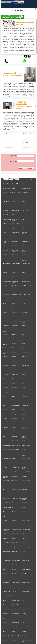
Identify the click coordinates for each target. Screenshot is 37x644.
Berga (23, 525)
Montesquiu (25, 308)
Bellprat (24, 334)
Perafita (14, 365)
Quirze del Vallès (16, 618)
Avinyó (23, 201)
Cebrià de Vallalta (26, 263)
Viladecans (15, 325)
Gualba (4, 472)
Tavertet (24, 303)
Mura (14, 383)
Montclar (24, 512)
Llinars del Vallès (7, 591)
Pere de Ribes (6, 582)
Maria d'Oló (5, 578)
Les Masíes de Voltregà (6, 295)
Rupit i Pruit (6, 427)
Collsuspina (5, 556)
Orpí (13, 197)
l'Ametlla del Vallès (17, 392)
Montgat (5, 605)
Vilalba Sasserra (6, 201)
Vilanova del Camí (7, 485)
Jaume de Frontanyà (7, 450)
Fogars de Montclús (26, 591)
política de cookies (14, 2)
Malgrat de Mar (6, 339)
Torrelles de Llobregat (5, 255)
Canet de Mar (6, 498)
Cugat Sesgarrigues (26, 529)
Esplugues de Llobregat (15, 282)
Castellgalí (24, 631)
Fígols (23, 277)
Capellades (24, 587)
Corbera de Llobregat (15, 552)
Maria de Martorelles (24, 437)
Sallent (4, 396)
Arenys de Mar (6, 525)
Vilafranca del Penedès (25, 322)
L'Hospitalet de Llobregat (25, 260)
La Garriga (15, 388)
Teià (23, 600)
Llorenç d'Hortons (7, 219)
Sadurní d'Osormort (7, 587)
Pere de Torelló (16, 503)
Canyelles (5, 494)
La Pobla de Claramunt (5, 534)
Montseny (15, 485)
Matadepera (25, 618)
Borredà (5, 317)
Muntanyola (5, 268)
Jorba (14, 299)
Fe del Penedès (16, 614)
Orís (13, 507)
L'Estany (24, 388)
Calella (4, 379)
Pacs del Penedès (26, 352)
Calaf (14, 188)
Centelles (14, 569)
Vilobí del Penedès (7, 215)
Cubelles (14, 538)
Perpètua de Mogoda (17, 636)
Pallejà (4, 631)
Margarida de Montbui (15, 605)
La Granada (5, 388)
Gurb (4, 414)
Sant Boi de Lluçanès (24, 636)
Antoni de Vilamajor (7, 507)
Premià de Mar (6, 365)
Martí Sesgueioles (16, 560)
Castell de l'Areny (7, 290)
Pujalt (23, 565)
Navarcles (5, 383)
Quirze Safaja (6, 618)
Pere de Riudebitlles (7, 445)
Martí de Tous (6, 609)
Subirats (24, 272)
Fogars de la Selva (7, 596)
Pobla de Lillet (16, 405)
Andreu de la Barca (7, 224)
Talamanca (15, 312)
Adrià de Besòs (16, 241)
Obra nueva (27, 138)
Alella (4, 228)
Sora (23, 516)
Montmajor (24, 596)
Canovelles (24, 494)
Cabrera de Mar (16, 184)
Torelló (14, 427)
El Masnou (15, 454)
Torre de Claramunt (17, 627)
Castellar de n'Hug (26, 193)
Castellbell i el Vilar (26, 188)
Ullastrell (24, 574)
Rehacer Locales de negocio (10, 143)
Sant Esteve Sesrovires (5, 477)
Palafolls (14, 352)
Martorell (24, 463)
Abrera (14, 303)
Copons (24, 551)
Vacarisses (5, 272)
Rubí (23, 383)
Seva (4, 197)
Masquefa (5, 622)
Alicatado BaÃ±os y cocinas (27, 147)
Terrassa (14, 640)
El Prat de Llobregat (7, 458)
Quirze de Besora (7, 263)
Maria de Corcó (25, 472)
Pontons (5, 565)
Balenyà (14, 458)
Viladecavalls (6, 325)
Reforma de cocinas (10, 134)
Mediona (5, 520)
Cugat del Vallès (6, 481)
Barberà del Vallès (16, 268)
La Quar (5, 246)
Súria (14, 272)
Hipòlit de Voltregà (17, 277)
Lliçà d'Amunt (16, 374)
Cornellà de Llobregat (5, 348)
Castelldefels (15, 436)
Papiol (4, 600)
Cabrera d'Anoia (16, 210)
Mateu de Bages (6, 560)
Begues (4, 516)
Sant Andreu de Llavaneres (6, 530)
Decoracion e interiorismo (10, 147)
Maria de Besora (16, 255)
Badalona (24, 325)
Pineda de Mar (25, 405)
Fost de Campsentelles (25, 614)
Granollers (15, 472)
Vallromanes (25, 290)
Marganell (5, 467)
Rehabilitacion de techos (27, 134)
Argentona (15, 520)
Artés (23, 317)
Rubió (14, 379)
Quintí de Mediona (26, 503)
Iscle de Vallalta (16, 450)
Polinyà (4, 405)
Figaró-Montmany (7, 281)
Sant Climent (15, 246)
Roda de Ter (5, 538)
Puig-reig (14, 290)
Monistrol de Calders (5, 237)
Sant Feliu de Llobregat (15, 251)
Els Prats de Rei (16, 622)
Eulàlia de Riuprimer (7, 543)
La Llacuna (5, 210)
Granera (14, 414)
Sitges (23, 184)
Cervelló (24, 392)
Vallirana (14, 308)
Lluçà (23, 361)
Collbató (24, 450)
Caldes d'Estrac (6, 206)
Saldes (4, 277)
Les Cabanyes (6, 299)
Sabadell (24, 476)
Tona (4, 489)
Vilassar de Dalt (16, 401)
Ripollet (14, 215)
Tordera (4, 303)
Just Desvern (6, 250)
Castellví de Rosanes (26, 569)
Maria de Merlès (26, 237)
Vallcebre (24, 538)
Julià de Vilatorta (16, 578)
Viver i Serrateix (25, 210)
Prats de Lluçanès (26, 560)
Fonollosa (5, 419)
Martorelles (5, 547)
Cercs (4, 569)
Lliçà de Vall (6, 374)
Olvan (23, 507)
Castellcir (5, 334)
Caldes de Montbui (17, 441)
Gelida (14, 348)
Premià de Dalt (25, 356)
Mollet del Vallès (16, 445)
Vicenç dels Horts (16, 582)
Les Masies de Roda (17, 294)
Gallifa (14, 516)
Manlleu (24, 419)
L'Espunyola (6, 392)
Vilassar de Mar (25, 485)
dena (4, 436)
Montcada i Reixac (26, 627)
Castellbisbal (6, 410)
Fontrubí (14, 259)
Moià (14, 631)
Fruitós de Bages (6, 551)
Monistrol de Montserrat (25, 233)
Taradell (14, 591)
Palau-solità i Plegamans (6, 353)
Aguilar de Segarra (26, 281)
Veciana (14, 201)
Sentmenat (24, 255)
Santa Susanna (25, 339)
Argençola (5, 321)
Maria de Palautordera (5, 344)
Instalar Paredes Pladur (10, 138)
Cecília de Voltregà (26, 481)
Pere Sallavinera (26, 423)
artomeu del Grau (7, 188)
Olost (4, 512)
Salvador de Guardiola (24, 499)
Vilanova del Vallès (16, 529)
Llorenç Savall (25, 215)
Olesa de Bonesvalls (26, 370)
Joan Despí (24, 489)
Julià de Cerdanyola (17, 489)
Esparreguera (15, 556)
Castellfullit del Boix (7, 636)
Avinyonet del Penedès (6, 331)
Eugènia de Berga (16, 543)
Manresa (24, 379)
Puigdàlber (5, 614)
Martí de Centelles (16, 609)
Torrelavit (5, 627)
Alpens (23, 224)
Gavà (4, 370)
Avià (13, 317)
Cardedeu (24, 578)
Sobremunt (5, 361)
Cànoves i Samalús (17, 494)
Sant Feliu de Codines (25, 251)
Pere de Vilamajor (7, 503)
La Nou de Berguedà (17, 534)
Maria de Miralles (16, 237)
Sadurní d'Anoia (16, 481)
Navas (23, 348)
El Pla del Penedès (7, 454)
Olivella (14, 512)
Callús (14, 396)
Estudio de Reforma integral (27, 143)
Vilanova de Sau (16, 467)
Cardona (14, 334)
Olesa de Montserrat (17, 370)
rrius (13, 330)
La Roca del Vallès (26, 241)
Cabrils (4, 232)
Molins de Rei (25, 374)
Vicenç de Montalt (16, 263)
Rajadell (14, 356)
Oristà (23, 197)
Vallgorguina (15, 463)
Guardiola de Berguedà (25, 468)
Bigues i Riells (16, 525)
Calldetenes (25, 396)
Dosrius (24, 343)
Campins (14, 547)
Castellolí (24, 609)
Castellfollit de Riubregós (15, 286)
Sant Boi (5, 640)
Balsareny (5, 463)
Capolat (14, 587)
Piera (4, 441)
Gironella (24, 246)
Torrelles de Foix (6, 286)
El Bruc (14, 343)
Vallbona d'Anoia (26, 268)
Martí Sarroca (25, 605)
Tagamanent (25, 312)
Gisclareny (24, 414)
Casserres (5, 432)
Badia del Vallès (6, 401)
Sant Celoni (25, 299)
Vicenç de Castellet (16, 498)
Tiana (23, 622)
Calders (14, 206)
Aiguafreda (15, 228)
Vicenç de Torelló (26, 582)
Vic (23, 410)
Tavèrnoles (5, 308)
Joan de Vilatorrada (26, 445)
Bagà (23, 228)
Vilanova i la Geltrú (26, 401)
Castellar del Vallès (7, 193)
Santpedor (15, 339)
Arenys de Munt (25, 520)
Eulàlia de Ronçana (26, 458)
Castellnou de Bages (17, 321)
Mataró (24, 219)
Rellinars (5, 356)
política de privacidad (26, 174)
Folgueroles (15, 419)
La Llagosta (25, 534)
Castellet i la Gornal (26, 286)
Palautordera (15, 476)
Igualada (24, 556)
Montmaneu (15, 596)
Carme (14, 432)
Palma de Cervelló (16, 600)
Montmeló (5, 312)
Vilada (14, 410)
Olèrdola (24, 432)
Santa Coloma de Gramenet (26, 543)
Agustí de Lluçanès (16, 224)
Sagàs (14, 361)
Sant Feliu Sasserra (26, 441)
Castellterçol (15, 574)
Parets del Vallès (26, 365)
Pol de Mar (15, 423)
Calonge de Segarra (26, 547)
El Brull (24, 206)
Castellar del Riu (16, 193)
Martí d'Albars (6, 423)
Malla (23, 330)
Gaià (4, 259)
